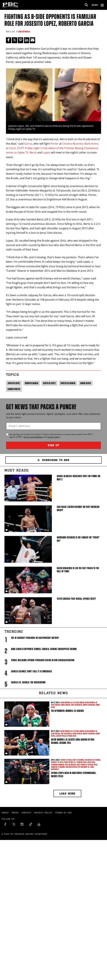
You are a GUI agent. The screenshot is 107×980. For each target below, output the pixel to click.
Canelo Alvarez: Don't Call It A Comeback (31, 671)
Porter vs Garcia (68, 383)
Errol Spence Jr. (70, 762)
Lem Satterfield (24, 32)
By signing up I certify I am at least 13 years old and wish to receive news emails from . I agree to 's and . (51, 436)
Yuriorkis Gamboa (58, 765)
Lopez (46, 153)
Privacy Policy (43, 813)
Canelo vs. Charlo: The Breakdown (28, 682)
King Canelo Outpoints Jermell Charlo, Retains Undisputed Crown (44, 649)
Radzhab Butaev (71, 767)
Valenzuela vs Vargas (93, 760)
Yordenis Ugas (82, 762)
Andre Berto (86, 383)
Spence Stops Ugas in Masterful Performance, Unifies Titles (74, 775)
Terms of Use (64, 813)
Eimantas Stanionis (58, 767)
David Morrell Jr (91, 703)
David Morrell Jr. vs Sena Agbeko (72, 703)
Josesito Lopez (14, 383)
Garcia (28, 144)
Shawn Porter (14, 389)
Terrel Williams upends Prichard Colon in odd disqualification (43, 660)
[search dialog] (86, 5)
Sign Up (54, 446)
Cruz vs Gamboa (78, 760)
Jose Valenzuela (77, 705)
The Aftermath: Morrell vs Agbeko (67, 711)
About (5, 813)
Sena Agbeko (55, 705)
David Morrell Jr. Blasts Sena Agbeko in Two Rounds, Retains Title (73, 741)
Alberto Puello (61, 736)
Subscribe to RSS (54, 460)
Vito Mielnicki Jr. (84, 767)
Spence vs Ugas (66, 760)
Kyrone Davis (72, 736)
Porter (54, 144)
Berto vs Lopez (49, 383)
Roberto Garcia (32, 383)
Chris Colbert (65, 705)
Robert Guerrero (89, 705)
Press (15, 813)
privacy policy (54, 437)
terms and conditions (33, 437)
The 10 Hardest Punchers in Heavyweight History (35, 638)
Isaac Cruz (91, 762)
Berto (33, 153)
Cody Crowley (82, 765)
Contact (27, 813)
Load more (67, 794)
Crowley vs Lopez (57, 762)
